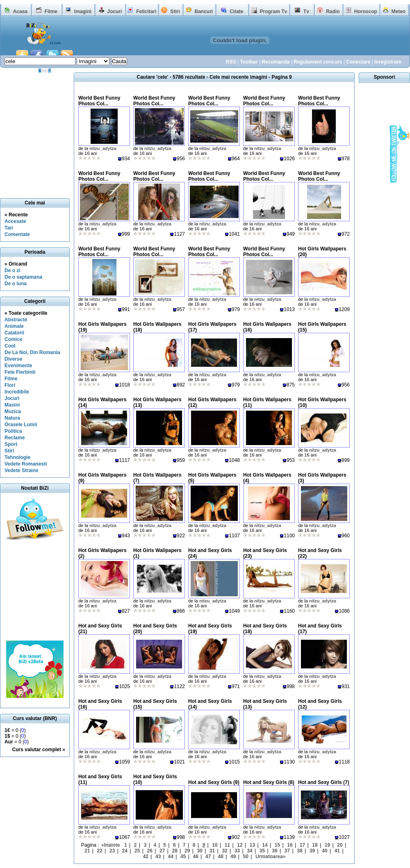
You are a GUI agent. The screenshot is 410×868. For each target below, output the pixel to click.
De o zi (13, 270)
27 (162, 851)
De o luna (16, 284)
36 (274, 851)
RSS (231, 62)
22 (100, 851)
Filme (51, 11)
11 (227, 845)
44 (171, 857)
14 (265, 845)
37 (287, 851)
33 (237, 851)
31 (212, 851)
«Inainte (110, 845)
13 (252, 845)
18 (315, 845)
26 (150, 851)
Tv (306, 11)
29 (187, 851)
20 (340, 845)
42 (146, 857)
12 (240, 845)
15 (277, 845)
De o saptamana (23, 277)
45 (183, 857)
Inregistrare (388, 62)
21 (87, 851)
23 (112, 851)
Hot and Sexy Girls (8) (269, 782)
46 (196, 857)
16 (290, 845)
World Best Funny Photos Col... (99, 101)
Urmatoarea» (270, 857)
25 (137, 851)
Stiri (175, 11)
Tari (9, 228)
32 (224, 851)
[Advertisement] (35, 591)
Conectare (358, 62)
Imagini (83, 11)
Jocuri (114, 11)
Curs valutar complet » (39, 750)
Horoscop (366, 11)
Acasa (20, 11)
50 (246, 857)
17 (302, 845)
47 (208, 857)
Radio (333, 11)
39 (312, 851)
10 (215, 845)
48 (221, 857)
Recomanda (276, 62)
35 (262, 851)
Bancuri (204, 11)
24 (125, 851)
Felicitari (146, 11)
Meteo (399, 11)
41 (337, 851)
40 (325, 851)
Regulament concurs (318, 62)
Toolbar (249, 62)
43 (158, 857)
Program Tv (273, 11)
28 (174, 851)
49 (233, 857)
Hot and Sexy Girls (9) (214, 782)
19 (327, 845)
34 (249, 851)
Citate (236, 11)
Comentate (17, 234)
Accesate (15, 221)
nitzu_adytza (103, 148)
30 (199, 851)
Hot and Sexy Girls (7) (324, 782)
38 (300, 851)
